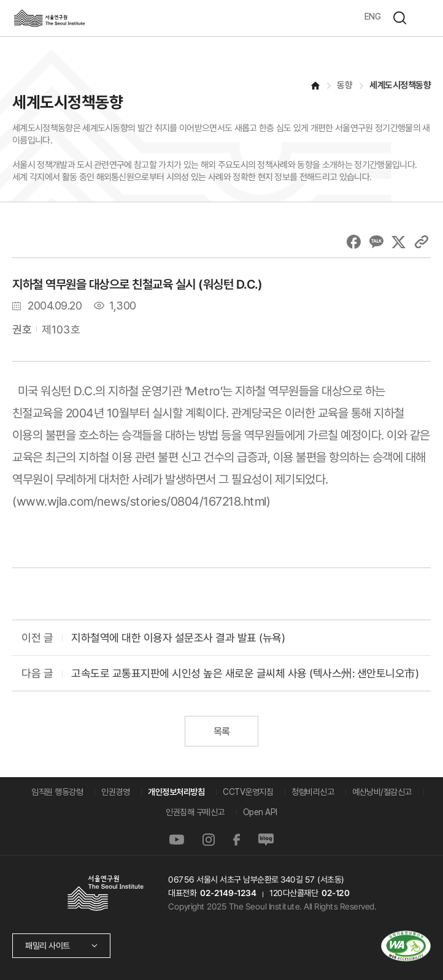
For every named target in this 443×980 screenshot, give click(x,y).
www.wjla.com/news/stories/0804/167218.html (141, 501)
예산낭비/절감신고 (382, 792)
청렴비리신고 (313, 792)
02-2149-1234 (228, 893)
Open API (260, 812)
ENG (373, 17)
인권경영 (115, 792)
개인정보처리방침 (176, 792)
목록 (221, 731)
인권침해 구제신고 (195, 812)
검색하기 (399, 18)
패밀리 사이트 (48, 946)
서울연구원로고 (49, 18)
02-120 (335, 893)
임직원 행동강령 (57, 792)
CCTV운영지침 (248, 792)
